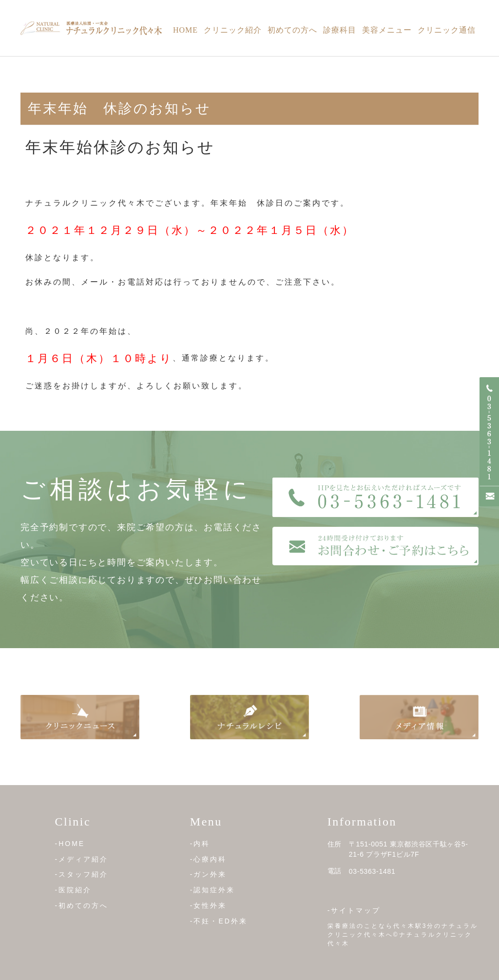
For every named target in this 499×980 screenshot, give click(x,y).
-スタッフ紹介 (82, 874)
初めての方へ (292, 30)
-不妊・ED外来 (219, 921)
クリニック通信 (447, 30)
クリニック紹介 (233, 30)
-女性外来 (209, 905)
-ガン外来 (209, 874)
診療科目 (340, 30)
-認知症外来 (213, 890)
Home (185, 30)
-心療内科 (209, 859)
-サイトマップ (354, 910)
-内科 (200, 844)
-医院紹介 (74, 890)
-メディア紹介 (82, 859)
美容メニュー (387, 30)
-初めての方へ (82, 905)
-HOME (70, 844)
